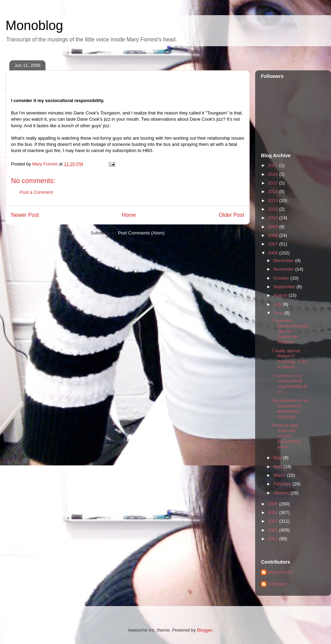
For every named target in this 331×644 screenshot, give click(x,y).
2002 (274, 530)
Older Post (231, 215)
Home (129, 215)
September (285, 287)
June (279, 313)
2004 (274, 512)
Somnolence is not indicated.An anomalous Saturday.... (290, 409)
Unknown (277, 584)
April (279, 467)
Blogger (204, 630)
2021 (274, 165)
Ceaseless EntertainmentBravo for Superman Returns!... (290, 331)
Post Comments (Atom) (141, 233)
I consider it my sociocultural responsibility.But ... (289, 384)
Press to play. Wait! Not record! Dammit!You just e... (287, 436)
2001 (274, 539)
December (284, 260)
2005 (274, 504)
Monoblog (34, 26)
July (278, 304)
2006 (274, 253)
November (284, 269)
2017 (274, 183)
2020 (274, 174)
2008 (274, 235)
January (282, 493)
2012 (274, 209)
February (283, 484)
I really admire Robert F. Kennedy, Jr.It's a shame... (290, 359)
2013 (274, 200)
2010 (274, 218)
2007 (274, 244)
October (282, 278)
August (281, 295)
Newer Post (25, 215)
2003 (274, 521)
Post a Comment (36, 192)
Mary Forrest (281, 572)
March (280, 475)
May (278, 458)
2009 (274, 227)
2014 (274, 192)
